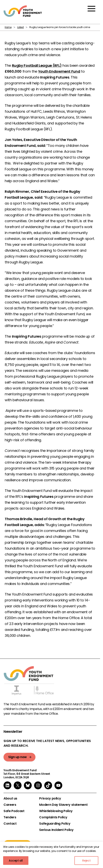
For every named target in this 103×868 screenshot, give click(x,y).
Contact (10, 824)
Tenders (10, 817)
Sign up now (18, 757)
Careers (10, 805)
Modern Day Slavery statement (63, 805)
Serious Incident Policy (56, 830)
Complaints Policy (53, 817)
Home (8, 27)
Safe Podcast (14, 811)
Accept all (16, 861)
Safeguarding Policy (55, 824)
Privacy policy (50, 799)
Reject (86, 861)
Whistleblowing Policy (56, 811)
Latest (21, 27)
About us (10, 799)
